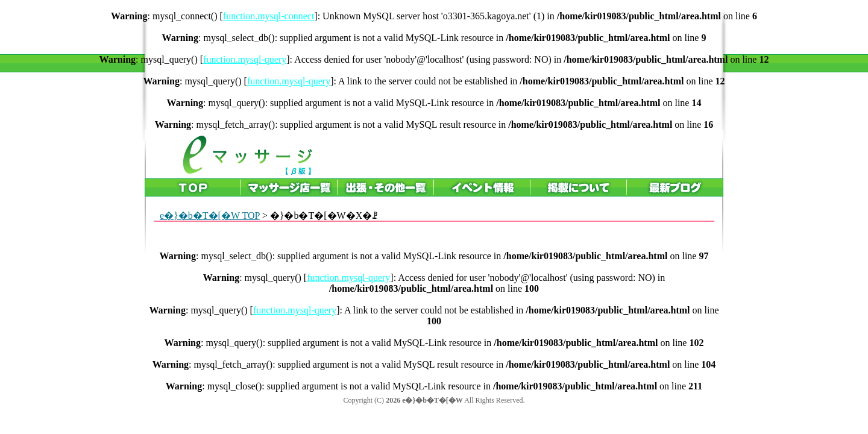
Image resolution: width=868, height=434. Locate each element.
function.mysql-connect (269, 16)
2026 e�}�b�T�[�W (424, 400)
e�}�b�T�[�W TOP (210, 215)
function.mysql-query (245, 59)
